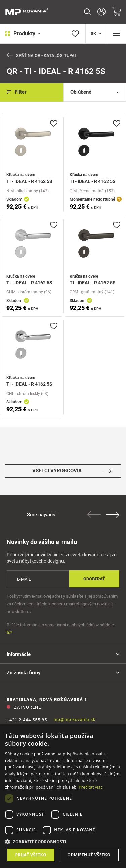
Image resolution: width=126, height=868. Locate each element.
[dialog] (63, 796)
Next (113, 515)
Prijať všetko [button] (31, 855)
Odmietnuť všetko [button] (89, 855)
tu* (10, 633)
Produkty (23, 33)
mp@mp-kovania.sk (75, 720)
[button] (63, 842)
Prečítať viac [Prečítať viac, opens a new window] (91, 787)
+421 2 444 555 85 (27, 720)
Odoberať (94, 579)
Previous (94, 514)
